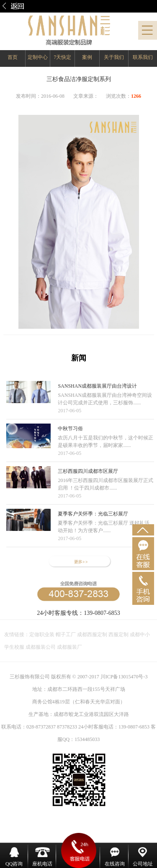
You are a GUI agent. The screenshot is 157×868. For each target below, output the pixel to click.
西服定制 (119, 635)
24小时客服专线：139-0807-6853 (78, 613)
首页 (13, 57)
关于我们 (114, 57)
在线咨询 (115, 857)
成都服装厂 (69, 647)
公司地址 (143, 857)
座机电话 (42, 857)
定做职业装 (42, 635)
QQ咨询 (14, 857)
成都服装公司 (41, 647)
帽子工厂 (65, 635)
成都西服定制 (92, 635)
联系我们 (143, 57)
